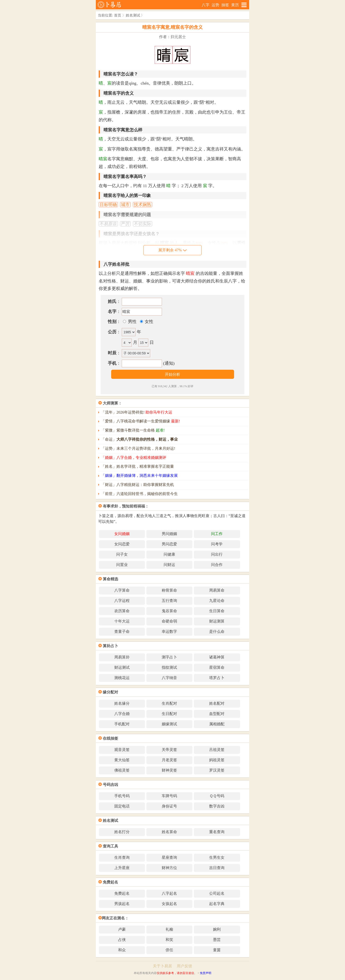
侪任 (169, 950)
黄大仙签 (122, 760)
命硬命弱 (169, 621)
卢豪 (122, 929)
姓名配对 (217, 703)
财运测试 (122, 667)
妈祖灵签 (217, 760)
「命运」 (139, 439)
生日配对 (169, 714)
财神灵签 (169, 770)
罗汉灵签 (217, 770)
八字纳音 (169, 678)
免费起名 (122, 893)
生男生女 (217, 857)
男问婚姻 (169, 534)
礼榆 (169, 929)
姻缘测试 (169, 724)
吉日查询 (217, 868)
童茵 (217, 950)
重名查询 (217, 832)
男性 (132, 322)
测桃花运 (122, 678)
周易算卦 (122, 657)
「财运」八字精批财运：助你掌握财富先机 (138, 485)
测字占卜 (169, 657)
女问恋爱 (122, 544)
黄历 (235, 5)
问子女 (122, 554)
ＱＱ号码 (217, 796)
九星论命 (217, 601)
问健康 (169, 554)
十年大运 (122, 621)
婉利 (217, 929)
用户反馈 (184, 966)
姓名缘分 (122, 703)
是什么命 (217, 631)
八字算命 (122, 590)
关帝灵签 (169, 750)
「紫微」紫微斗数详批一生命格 (133, 430)
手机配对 (122, 724)
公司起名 (217, 893)
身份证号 (169, 806)
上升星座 (122, 868)
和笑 (169, 940)
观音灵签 (122, 750)
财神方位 (169, 868)
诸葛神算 (217, 657)
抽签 (225, 5)
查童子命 (122, 631)
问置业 (122, 565)
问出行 (217, 554)
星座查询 (169, 857)
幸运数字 (169, 631)
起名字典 (217, 904)
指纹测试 (169, 667)
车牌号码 (169, 796)
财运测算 (217, 621)
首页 (118, 15)
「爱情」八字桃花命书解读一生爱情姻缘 (141, 421)
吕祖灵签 (217, 750)
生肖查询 (122, 857)
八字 (206, 5)
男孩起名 (122, 904)
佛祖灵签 (122, 770)
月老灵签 (169, 760)
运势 (215, 5)
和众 (122, 950)
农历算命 (122, 611)
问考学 (217, 544)
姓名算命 (169, 832)
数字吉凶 (217, 806)
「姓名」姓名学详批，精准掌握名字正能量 (138, 466)
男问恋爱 (169, 544)
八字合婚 (122, 714)
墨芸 (217, 940)
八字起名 (169, 893)
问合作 (217, 565)
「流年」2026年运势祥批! (137, 412)
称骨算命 (169, 590)
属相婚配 (217, 724)
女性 (149, 322)
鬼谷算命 (169, 611)
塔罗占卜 (217, 678)
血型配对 (217, 714)
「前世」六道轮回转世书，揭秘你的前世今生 (139, 494)
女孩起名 (169, 904)
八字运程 (122, 601)
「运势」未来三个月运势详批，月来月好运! (138, 448)
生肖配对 (169, 703)
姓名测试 (133, 15)
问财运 (169, 565)
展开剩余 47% (172, 250)
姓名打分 (122, 832)
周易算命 (217, 590)
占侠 (122, 940)
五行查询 (169, 601)
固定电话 (122, 806)
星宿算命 (217, 667)
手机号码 (122, 796)
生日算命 (217, 611)
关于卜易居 (162, 966)
